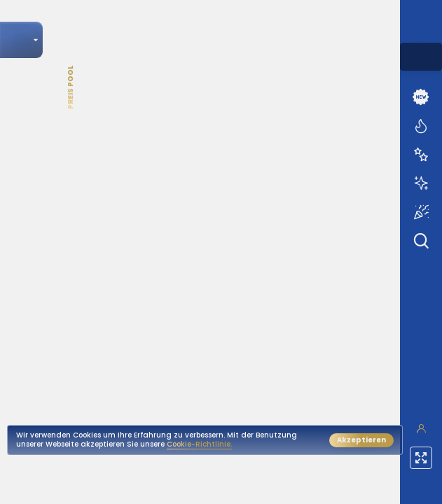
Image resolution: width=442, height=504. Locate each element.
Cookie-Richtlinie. (199, 444)
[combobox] (421, 57)
